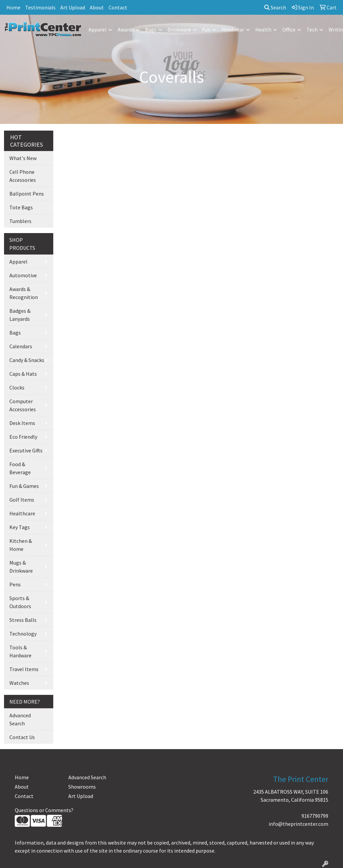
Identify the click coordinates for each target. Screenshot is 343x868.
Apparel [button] (97, 29)
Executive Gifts (26, 450)
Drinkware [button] (179, 29)
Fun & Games (24, 486)
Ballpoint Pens (27, 194)
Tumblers (20, 221)
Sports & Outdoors (20, 602)
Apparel (18, 262)
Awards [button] (126, 29)
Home (13, 7)
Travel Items (24, 669)
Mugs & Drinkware (21, 567)
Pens (15, 584)
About (97, 7)
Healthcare (22, 513)
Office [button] (289, 29)
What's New (23, 158)
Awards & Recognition (24, 293)
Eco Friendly (23, 437)
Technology (23, 634)
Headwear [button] (233, 29)
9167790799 (315, 816)
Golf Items (22, 500)
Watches (19, 683)
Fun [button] (206, 29)
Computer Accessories (23, 405)
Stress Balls (23, 620)
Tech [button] (312, 29)
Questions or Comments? (44, 810)
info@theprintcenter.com (298, 824)
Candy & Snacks (27, 360)
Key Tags (20, 527)
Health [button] (263, 29)
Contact (118, 7)
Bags (15, 333)
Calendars (21, 346)
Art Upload (73, 7)
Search (275, 7)
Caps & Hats (23, 374)
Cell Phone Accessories (23, 176)
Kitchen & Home (21, 545)
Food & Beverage (20, 468)
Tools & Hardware (20, 651)
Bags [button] (151, 29)
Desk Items (22, 423)
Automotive (23, 275)
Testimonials (40, 7)
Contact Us (22, 737)
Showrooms (82, 787)
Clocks (17, 387)
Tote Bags (21, 207)
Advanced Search (20, 719)
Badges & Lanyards (20, 315)
